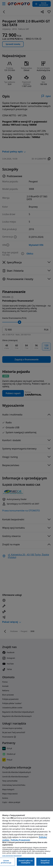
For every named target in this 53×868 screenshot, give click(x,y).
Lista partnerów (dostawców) (12, 856)
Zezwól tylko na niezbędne (26, 862)
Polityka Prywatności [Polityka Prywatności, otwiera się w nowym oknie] (20, 840)
